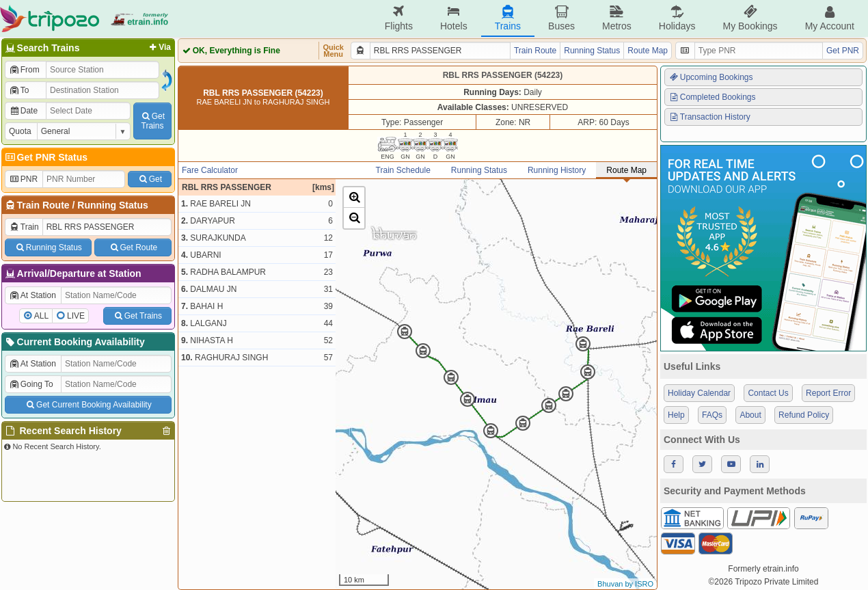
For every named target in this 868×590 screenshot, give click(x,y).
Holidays (677, 18)
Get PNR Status (45, 157)
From (24, 70)
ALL (41, 316)
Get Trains (137, 316)
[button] (354, 198)
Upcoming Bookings (711, 77)
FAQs (712, 415)
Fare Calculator (210, 170)
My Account (830, 18)
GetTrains (152, 121)
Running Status (112, 205)
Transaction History (709, 117)
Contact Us (768, 393)
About (750, 415)
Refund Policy (804, 415)
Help (676, 415)
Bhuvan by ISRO (625, 584)
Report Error (828, 393)
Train (24, 227)
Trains (508, 18)
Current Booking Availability (74, 342)
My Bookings (750, 18)
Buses (561, 18)
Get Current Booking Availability (88, 405)
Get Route (133, 247)
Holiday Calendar (699, 393)
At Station (32, 295)
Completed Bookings (712, 97)
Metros (617, 18)
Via (159, 47)
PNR (23, 179)
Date (23, 111)
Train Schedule (403, 170)
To (19, 90)
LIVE (76, 316)
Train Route (43, 205)
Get (150, 179)
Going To (31, 384)
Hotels (454, 18)
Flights (399, 18)
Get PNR (843, 51)
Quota (20, 131)
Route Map (648, 51)
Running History (557, 170)
